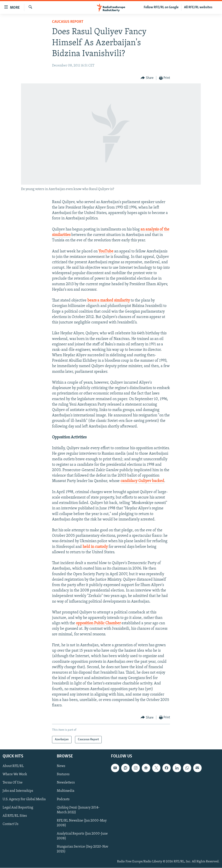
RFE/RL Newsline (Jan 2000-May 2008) (82, 823)
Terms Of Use (13, 783)
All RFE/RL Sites (15, 816)
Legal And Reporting (18, 808)
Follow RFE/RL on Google (161, 7)
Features (63, 775)
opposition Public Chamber (98, 623)
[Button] (147, 78)
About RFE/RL (13, 766)
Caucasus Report (68, 22)
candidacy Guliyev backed (142, 481)
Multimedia (66, 791)
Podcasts (63, 799)
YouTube (106, 251)
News (61, 766)
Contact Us (11, 824)
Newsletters (66, 783)
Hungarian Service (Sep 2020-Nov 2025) (82, 849)
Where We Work (15, 775)
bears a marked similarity (109, 301)
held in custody (95, 547)
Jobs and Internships (18, 791)
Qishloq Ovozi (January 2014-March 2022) (78, 810)
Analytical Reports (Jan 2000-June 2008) (82, 836)
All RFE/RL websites (198, 7)
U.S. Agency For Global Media (24, 799)
